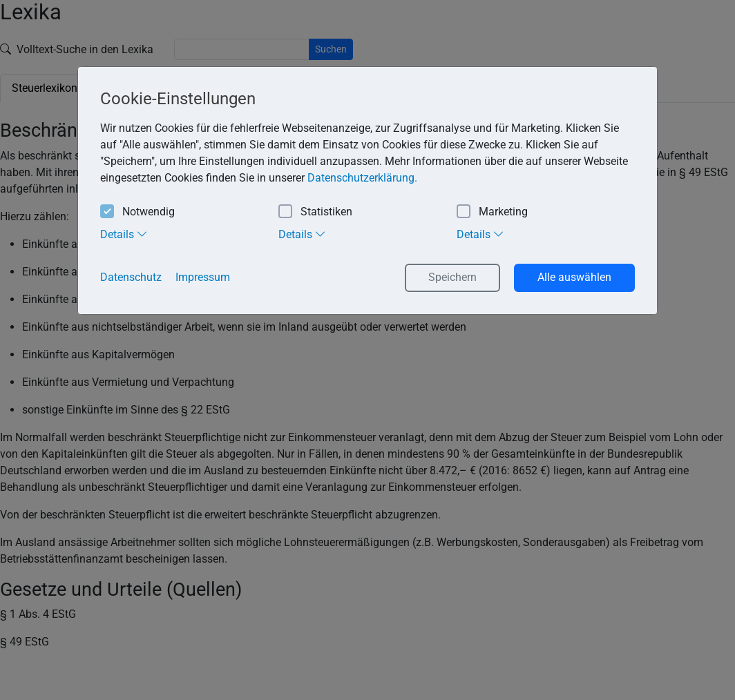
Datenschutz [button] (131, 277)
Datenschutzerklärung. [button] (362, 178)
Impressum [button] (203, 277)
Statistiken (315, 212)
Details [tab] (124, 234)
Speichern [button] (452, 277)
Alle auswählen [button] (574, 277)
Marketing (492, 212)
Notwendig (137, 212)
